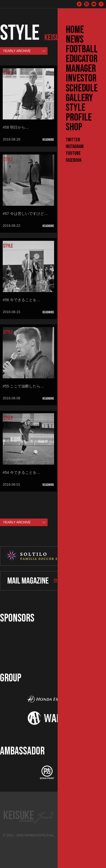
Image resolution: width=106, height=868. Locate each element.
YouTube (73, 153)
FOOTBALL (82, 49)
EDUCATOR (82, 59)
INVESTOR (81, 78)
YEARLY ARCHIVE (17, 51)
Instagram (75, 147)
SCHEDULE (82, 88)
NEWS (75, 40)
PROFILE (79, 118)
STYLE (75, 108)
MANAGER (81, 69)
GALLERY (79, 98)
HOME (75, 30)
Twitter (73, 140)
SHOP (74, 127)
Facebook (74, 160)
